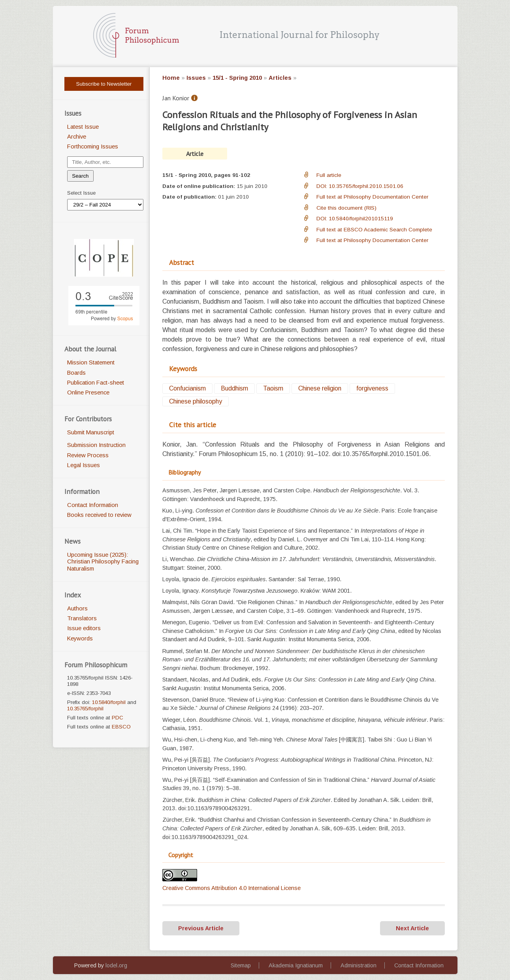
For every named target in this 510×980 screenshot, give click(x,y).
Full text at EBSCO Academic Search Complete (374, 230)
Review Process (88, 455)
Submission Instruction (96, 445)
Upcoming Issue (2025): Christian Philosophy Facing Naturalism (103, 562)
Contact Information (93, 505)
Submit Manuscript (91, 432)
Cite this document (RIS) (346, 208)
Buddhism (234, 389)
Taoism (273, 389)
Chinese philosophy (196, 401)
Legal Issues (84, 465)
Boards (76, 373)
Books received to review (99, 515)
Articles (280, 78)
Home (171, 78)
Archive (77, 137)
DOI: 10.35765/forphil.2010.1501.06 (360, 186)
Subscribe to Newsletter (104, 84)
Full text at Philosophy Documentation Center (372, 197)
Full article (329, 175)
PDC (118, 718)
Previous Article (201, 928)
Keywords (80, 638)
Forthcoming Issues (93, 146)
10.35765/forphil (85, 709)
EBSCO (121, 727)
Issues (196, 78)
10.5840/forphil (109, 702)
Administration (359, 965)
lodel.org (116, 965)
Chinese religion (320, 389)
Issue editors (84, 628)
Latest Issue (83, 127)
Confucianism (187, 389)
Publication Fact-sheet (96, 383)
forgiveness (372, 389)
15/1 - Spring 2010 (237, 78)
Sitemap (241, 965)
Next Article (412, 928)
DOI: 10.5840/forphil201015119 (355, 219)
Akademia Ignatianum (296, 965)
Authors (77, 608)
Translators (82, 618)
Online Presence (88, 392)
